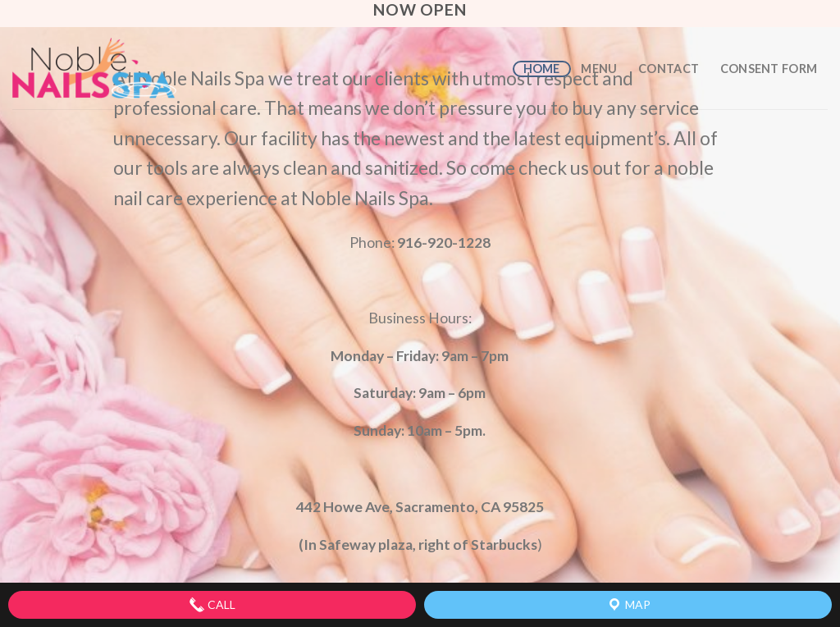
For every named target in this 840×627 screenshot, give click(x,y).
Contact (669, 69)
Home (542, 69)
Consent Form (769, 69)
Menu (599, 69)
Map (628, 605)
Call (212, 605)
